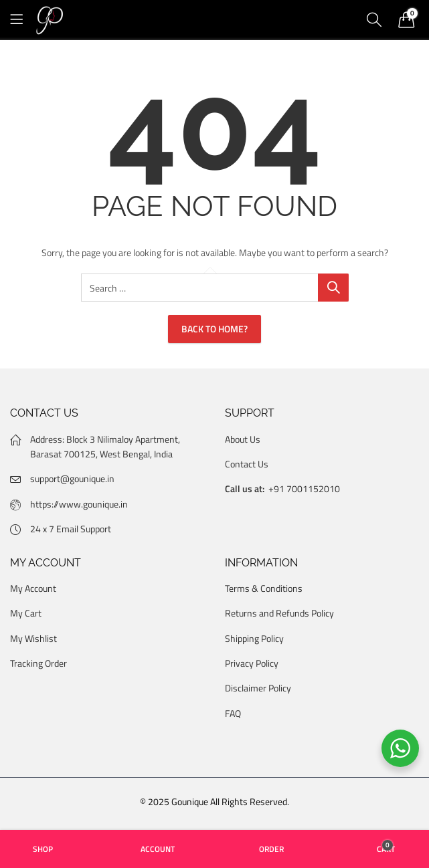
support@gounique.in (72, 478)
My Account (33, 588)
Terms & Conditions (264, 588)
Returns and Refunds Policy (279, 613)
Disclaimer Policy (258, 688)
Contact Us (247, 464)
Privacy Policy (252, 663)
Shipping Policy (254, 638)
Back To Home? (214, 329)
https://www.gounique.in (79, 504)
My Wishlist (33, 638)
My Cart (26, 613)
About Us (243, 439)
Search (333, 288)
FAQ (233, 713)
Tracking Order (38, 663)
